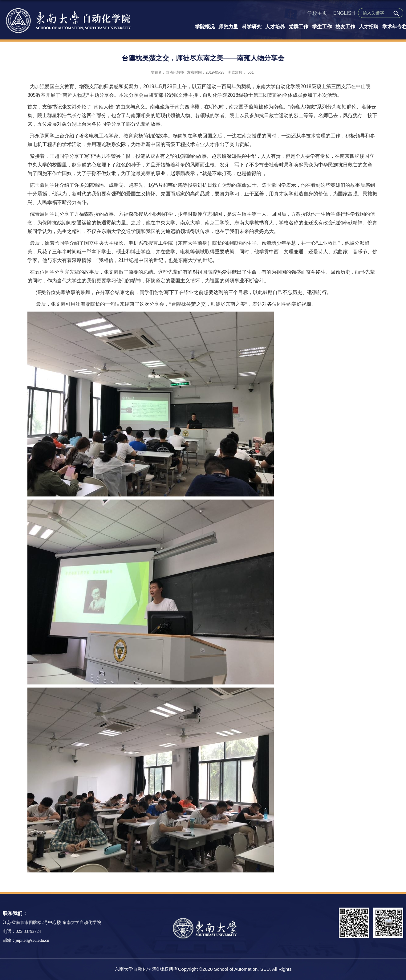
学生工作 (322, 27)
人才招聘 (369, 27)
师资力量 (228, 27)
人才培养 (275, 27)
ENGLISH (344, 13)
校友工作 (345, 27)
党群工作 (298, 27)
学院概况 (205, 27)
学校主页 (317, 13)
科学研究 (252, 27)
